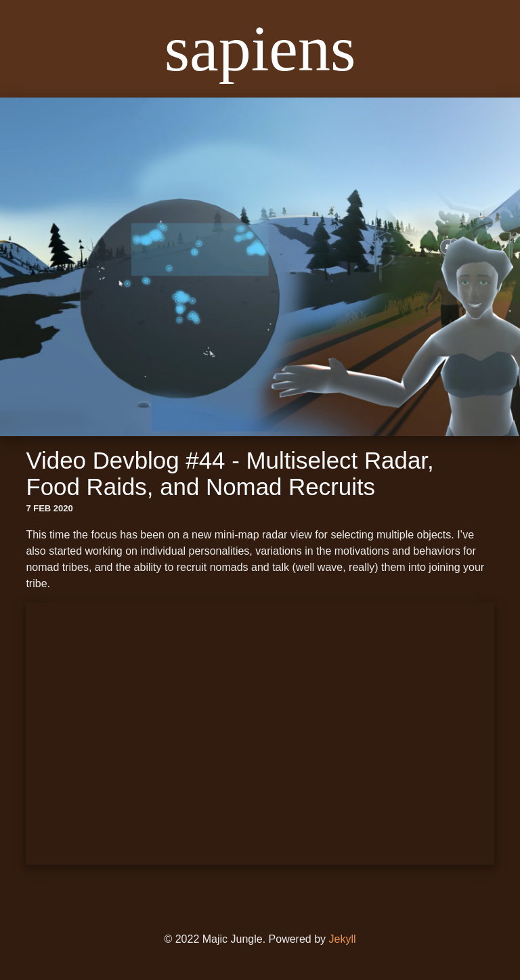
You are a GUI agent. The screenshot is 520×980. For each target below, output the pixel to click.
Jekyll (343, 939)
